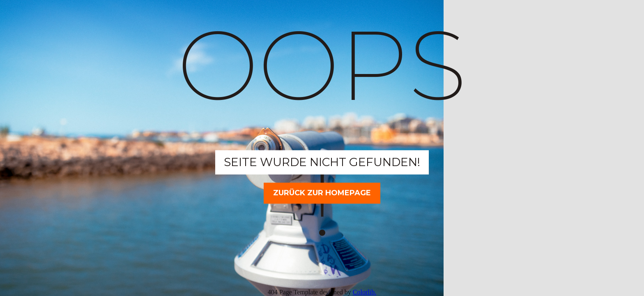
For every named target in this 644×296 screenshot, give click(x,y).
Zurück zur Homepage (322, 193)
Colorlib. (365, 292)
